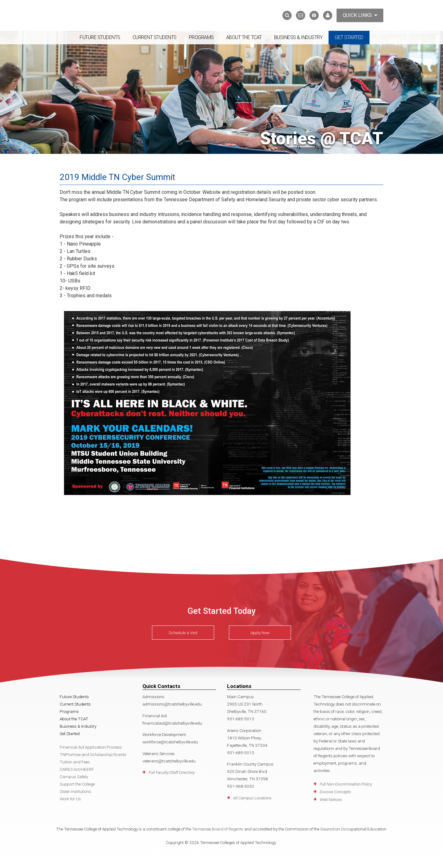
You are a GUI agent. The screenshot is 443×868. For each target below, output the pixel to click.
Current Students (155, 37)
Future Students (100, 37)
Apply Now (260, 633)
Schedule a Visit (183, 633)
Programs (201, 37)
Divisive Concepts (335, 792)
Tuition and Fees (75, 762)
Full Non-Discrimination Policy (346, 784)
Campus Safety (74, 777)
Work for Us (70, 799)
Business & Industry (298, 37)
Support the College (77, 784)
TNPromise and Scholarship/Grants (93, 754)
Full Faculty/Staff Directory (172, 772)
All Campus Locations (252, 798)
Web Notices (331, 799)
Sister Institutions (75, 791)
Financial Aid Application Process (91, 747)
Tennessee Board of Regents (218, 829)
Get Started (349, 37)
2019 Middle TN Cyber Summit (118, 177)
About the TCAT (244, 37)
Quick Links (360, 15)
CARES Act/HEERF (77, 769)
